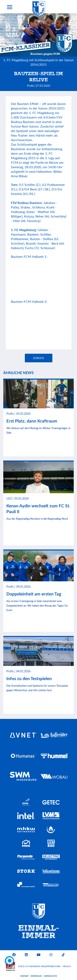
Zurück (39, 358)
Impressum (36, 976)
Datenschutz (50, 976)
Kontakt (25, 976)
